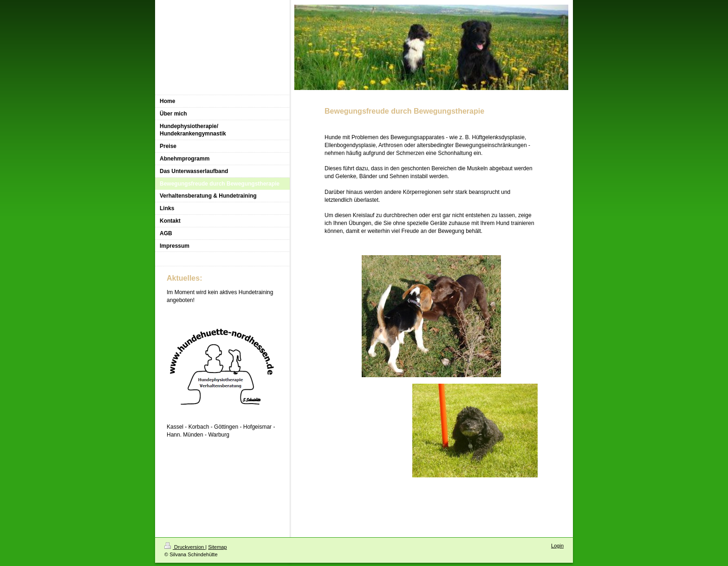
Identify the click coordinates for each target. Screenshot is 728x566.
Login (557, 546)
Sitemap (217, 547)
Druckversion (185, 547)
